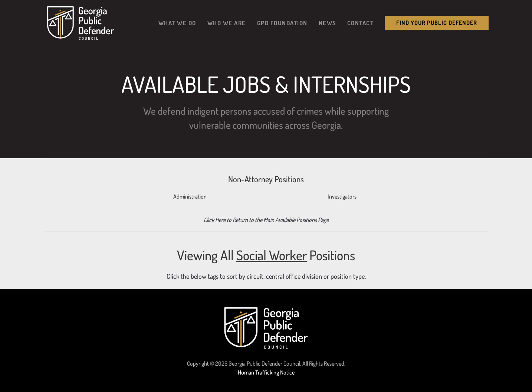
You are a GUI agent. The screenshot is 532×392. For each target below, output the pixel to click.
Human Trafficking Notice (266, 372)
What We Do (177, 23)
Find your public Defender (437, 23)
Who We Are (227, 23)
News (327, 23)
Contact (361, 23)
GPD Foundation (282, 23)
